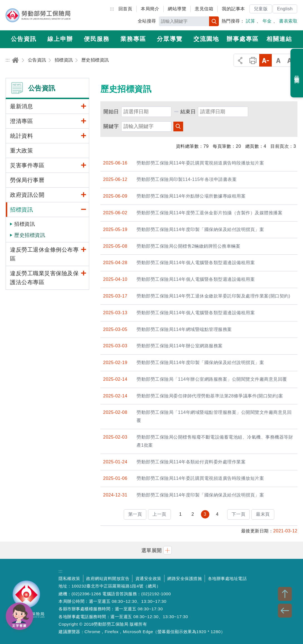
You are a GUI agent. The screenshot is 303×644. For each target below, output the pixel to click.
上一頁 (159, 514)
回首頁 (125, 9)
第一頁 (135, 514)
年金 (267, 21)
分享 (240, 60)
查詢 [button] (178, 126)
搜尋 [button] (214, 21)
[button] (152, 550)
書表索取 (288, 21)
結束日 (188, 112)
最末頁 (263, 514)
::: (112, 9)
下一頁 (239, 514)
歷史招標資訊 (30, 235)
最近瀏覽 (297, 73)
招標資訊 (25, 224)
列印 (253, 60)
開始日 (111, 112)
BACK (285, 611)
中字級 (278, 60)
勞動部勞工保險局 (38, 15)
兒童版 (261, 9)
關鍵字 (111, 126)
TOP (285, 594)
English (285, 9)
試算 (250, 21)
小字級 (266, 60)
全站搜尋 (147, 21)
